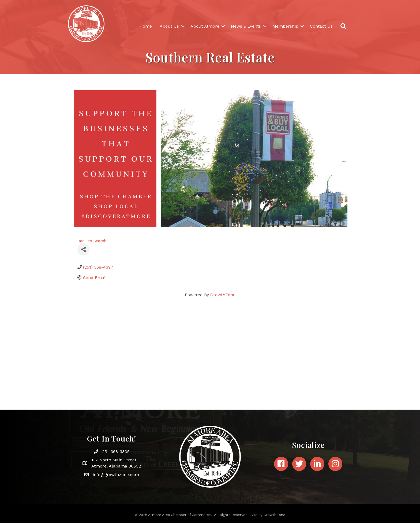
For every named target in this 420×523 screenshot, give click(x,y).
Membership (285, 26)
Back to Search (92, 241)
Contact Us (321, 26)
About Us (169, 26)
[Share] (83, 249)
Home (146, 26)
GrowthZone (223, 295)
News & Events (246, 26)
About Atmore (205, 26)
